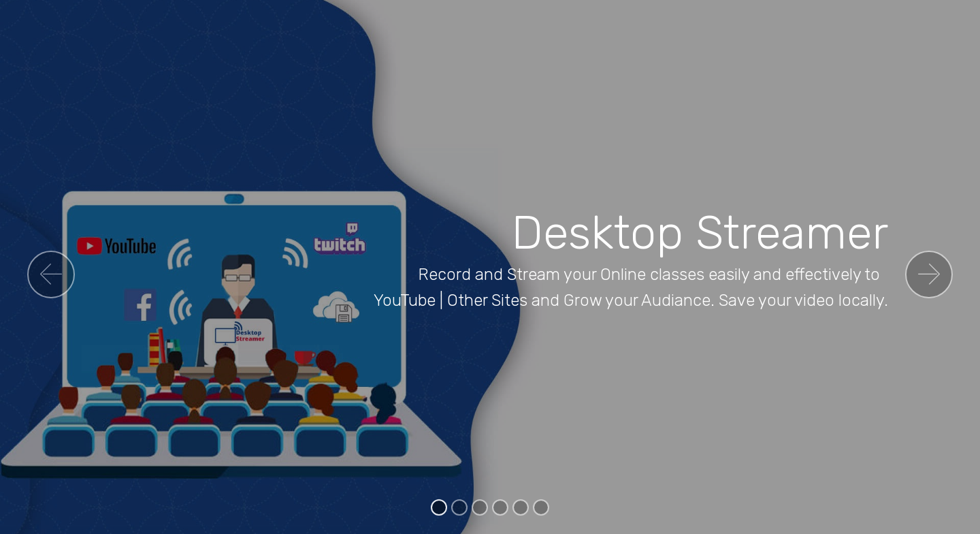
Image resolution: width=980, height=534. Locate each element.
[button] (51, 274)
